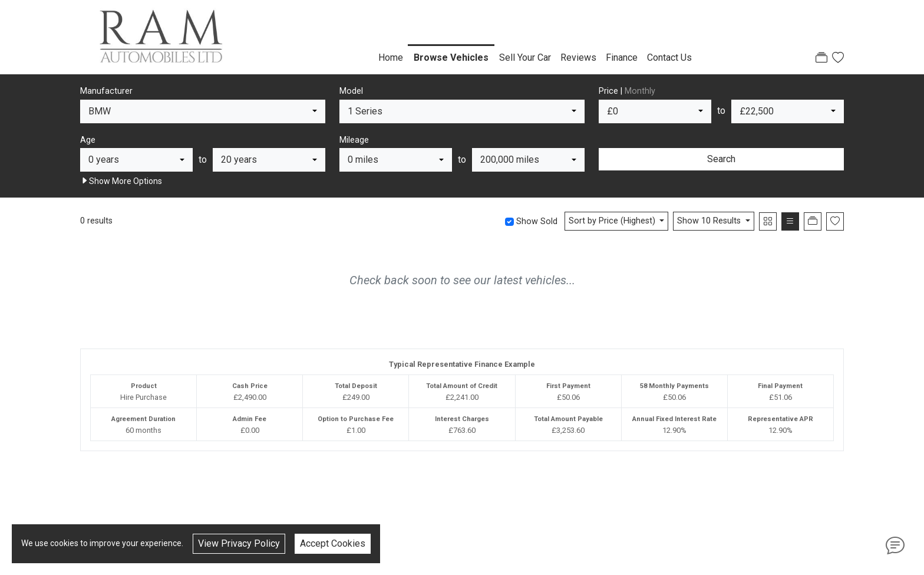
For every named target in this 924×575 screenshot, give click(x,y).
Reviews (578, 57)
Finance (622, 57)
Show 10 (710, 221)
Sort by (613, 221)
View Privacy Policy (239, 543)
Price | (627, 91)
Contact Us (669, 57)
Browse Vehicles (451, 57)
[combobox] (203, 111)
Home (391, 57)
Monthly (640, 91)
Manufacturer (106, 91)
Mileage (354, 140)
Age (88, 140)
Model (351, 91)
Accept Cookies (333, 543)
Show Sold (536, 221)
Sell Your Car (525, 57)
